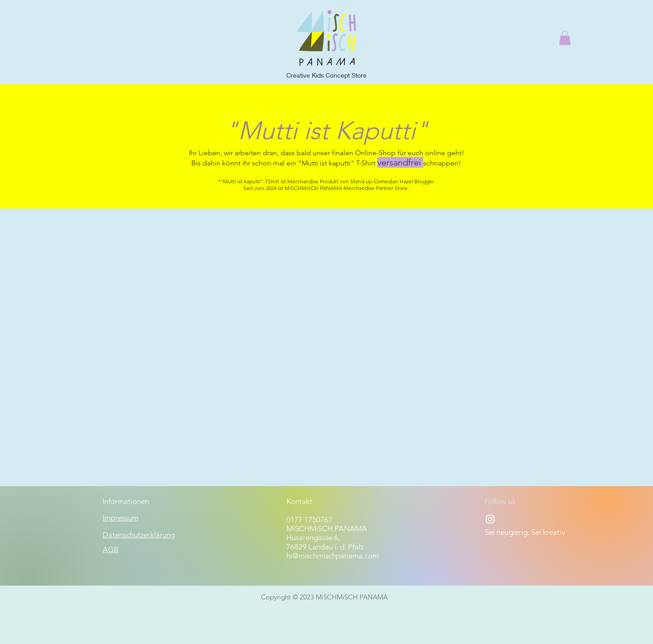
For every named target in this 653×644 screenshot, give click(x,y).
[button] (565, 38)
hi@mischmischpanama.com (333, 556)
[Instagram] (490, 519)
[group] (326, 228)
